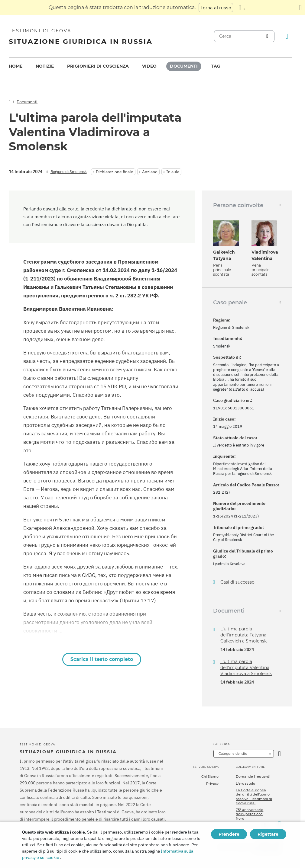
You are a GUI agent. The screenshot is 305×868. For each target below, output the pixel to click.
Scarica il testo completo (102, 659)
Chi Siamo (210, 777)
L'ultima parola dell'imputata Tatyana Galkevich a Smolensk (243, 635)
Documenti (184, 66)
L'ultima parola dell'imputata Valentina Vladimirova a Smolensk (246, 668)
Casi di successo (237, 582)
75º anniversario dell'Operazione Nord (250, 814)
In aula (173, 172)
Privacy (212, 783)
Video (149, 66)
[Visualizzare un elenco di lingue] (242, 8)
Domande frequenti (253, 777)
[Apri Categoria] (279, 754)
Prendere (229, 834)
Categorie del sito (233, 754)
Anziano (150, 172)
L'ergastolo (245, 783)
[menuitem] (16, 66)
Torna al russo (216, 8)
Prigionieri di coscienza (98, 66)
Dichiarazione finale (115, 172)
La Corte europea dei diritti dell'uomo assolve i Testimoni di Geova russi (254, 797)
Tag (216, 66)
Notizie (45, 66)
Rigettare (268, 834)
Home (16, 66)
